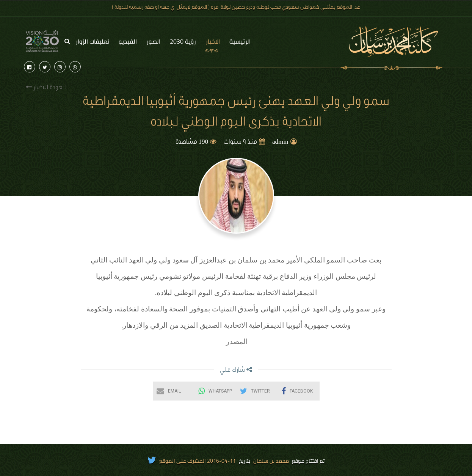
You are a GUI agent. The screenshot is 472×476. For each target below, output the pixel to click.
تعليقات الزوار (92, 41)
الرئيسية (240, 41)
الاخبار (213, 41)
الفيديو (128, 41)
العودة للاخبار (46, 87)
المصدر (236, 342)
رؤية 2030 (183, 41)
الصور (153, 41)
